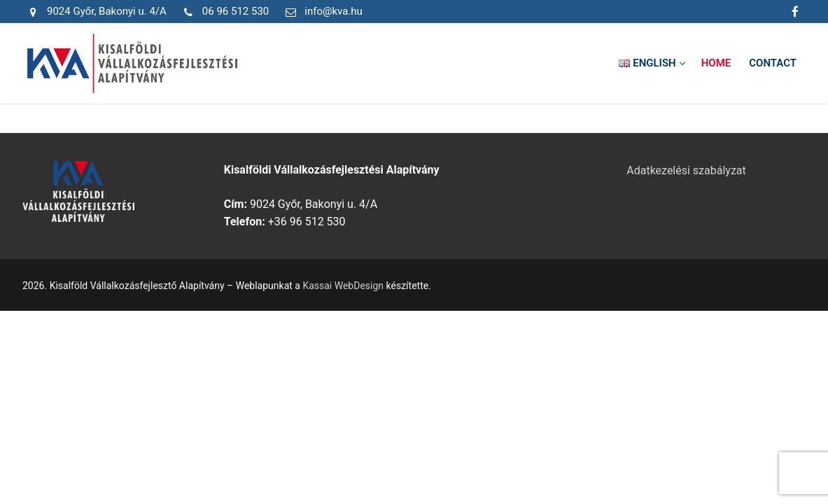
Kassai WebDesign (343, 286)
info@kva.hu (321, 12)
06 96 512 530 (223, 12)
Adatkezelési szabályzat (686, 170)
